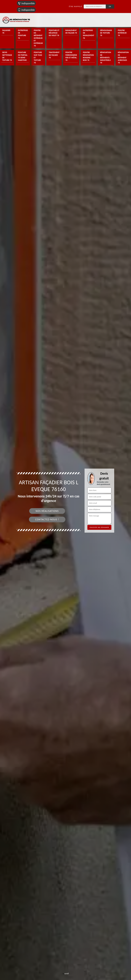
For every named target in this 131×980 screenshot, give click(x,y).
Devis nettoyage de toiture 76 (7, 56)
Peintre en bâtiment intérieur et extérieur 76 (38, 38)
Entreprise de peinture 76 (23, 34)
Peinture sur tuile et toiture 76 (38, 58)
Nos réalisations (47, 511)
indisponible (26, 3)
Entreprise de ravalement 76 (89, 34)
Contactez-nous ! (47, 519)
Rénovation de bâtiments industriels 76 (106, 58)
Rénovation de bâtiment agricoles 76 (123, 58)
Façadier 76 (6, 32)
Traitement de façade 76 (54, 55)
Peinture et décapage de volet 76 (54, 33)
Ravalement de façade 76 (71, 32)
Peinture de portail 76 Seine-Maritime (23, 56)
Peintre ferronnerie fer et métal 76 (71, 56)
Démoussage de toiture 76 (106, 33)
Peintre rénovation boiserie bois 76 (88, 56)
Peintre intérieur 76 (122, 33)
